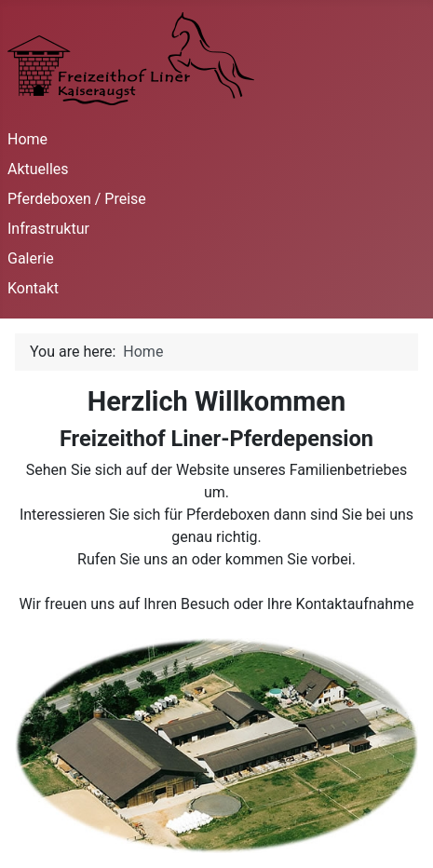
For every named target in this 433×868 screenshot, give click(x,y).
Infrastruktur (48, 229)
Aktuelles (38, 169)
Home (27, 139)
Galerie (31, 258)
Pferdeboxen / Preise (77, 199)
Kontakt (33, 288)
